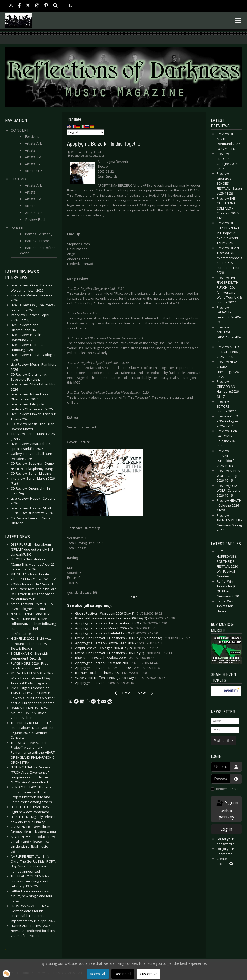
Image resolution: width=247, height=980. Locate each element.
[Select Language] (86, 132)
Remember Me (227, 789)
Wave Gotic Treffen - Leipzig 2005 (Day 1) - (120, 678)
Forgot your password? (225, 841)
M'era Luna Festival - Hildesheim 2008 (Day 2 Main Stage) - (133, 638)
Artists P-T (34, 164)
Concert (20, 130)
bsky (69, 6)
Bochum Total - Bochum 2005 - (111, 673)
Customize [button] (149, 974)
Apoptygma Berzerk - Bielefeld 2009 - (117, 633)
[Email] (225, 730)
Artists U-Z (34, 171)
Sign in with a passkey (227, 809)
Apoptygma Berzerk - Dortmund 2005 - (117, 668)
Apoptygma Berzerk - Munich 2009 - (115, 628)
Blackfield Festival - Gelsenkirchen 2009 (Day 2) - (125, 618)
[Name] (225, 721)
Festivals (32, 136)
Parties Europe (37, 241)
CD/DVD (18, 179)
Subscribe (224, 741)
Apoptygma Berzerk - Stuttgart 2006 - (116, 663)
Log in (226, 829)
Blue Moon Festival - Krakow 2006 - (115, 658)
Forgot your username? (225, 851)
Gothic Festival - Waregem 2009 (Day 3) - (119, 613)
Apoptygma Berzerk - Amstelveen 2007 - (119, 643)
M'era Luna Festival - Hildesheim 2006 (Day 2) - (123, 653)
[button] (70, 702)
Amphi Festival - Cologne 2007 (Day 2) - (117, 648)
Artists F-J (33, 150)
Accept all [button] (98, 974)
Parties (19, 228)
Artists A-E (33, 143)
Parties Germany (39, 234)
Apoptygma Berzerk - (104, 683)
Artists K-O (34, 157)
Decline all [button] (123, 974)
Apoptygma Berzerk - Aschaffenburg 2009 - (121, 623)
